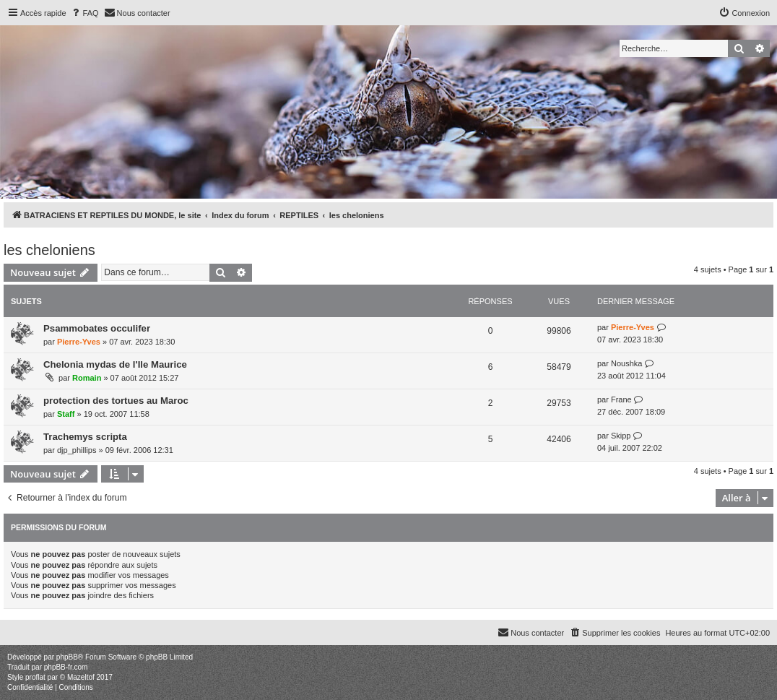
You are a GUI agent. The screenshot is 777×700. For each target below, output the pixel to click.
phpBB (67, 657)
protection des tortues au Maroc (116, 401)
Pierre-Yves (79, 342)
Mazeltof (81, 677)
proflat (35, 677)
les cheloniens (49, 250)
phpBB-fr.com (66, 667)
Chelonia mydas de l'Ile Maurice (115, 364)
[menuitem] (84, 13)
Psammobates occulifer (97, 328)
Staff (66, 414)
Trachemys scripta (85, 437)
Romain (87, 378)
